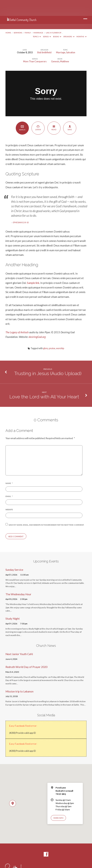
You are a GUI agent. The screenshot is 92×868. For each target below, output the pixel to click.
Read (54, 112)
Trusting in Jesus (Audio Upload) (48, 358)
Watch (22, 112)
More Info (58, 802)
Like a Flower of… (54, 17)
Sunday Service (14, 554)
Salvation (71, 37)
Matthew (65, 46)
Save (70, 112)
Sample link (33, 267)
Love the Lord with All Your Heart (44, 381)
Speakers (69, 21)
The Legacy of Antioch (17, 316)
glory (46, 332)
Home (8, 17)
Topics (37, 21)
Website (9, 494)
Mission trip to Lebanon (19, 676)
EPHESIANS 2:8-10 (21, 207)
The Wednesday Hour (18, 578)
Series (47, 21)
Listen (38, 112)
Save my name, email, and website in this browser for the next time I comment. (46, 509)
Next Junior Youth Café (19, 638)
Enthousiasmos (46, 859)
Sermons (18, 17)
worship (60, 332)
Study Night (13, 603)
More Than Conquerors (35, 46)
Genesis (55, 46)
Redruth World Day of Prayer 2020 (26, 651)
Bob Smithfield (44, 37)
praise (52, 332)
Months (81, 21)
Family (28, 17)
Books (57, 21)
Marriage (38, 17)
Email (9, 480)
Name (9, 467)
